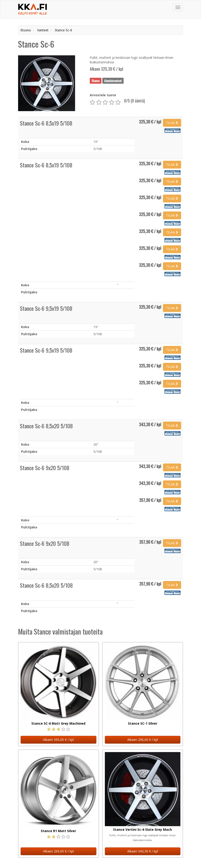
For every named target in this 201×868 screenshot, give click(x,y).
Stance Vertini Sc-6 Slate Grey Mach (143, 829)
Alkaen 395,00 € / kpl (58, 740)
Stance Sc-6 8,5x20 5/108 (46, 426)
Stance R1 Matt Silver (58, 831)
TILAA (172, 123)
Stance (96, 80)
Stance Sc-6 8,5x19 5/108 (46, 123)
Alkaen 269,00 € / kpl (58, 851)
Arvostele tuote (103, 95)
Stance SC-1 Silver (143, 723)
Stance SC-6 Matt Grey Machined (58, 723)
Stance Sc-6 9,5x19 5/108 (46, 308)
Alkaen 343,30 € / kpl (143, 851)
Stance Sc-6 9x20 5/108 (45, 468)
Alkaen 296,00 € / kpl (143, 740)
